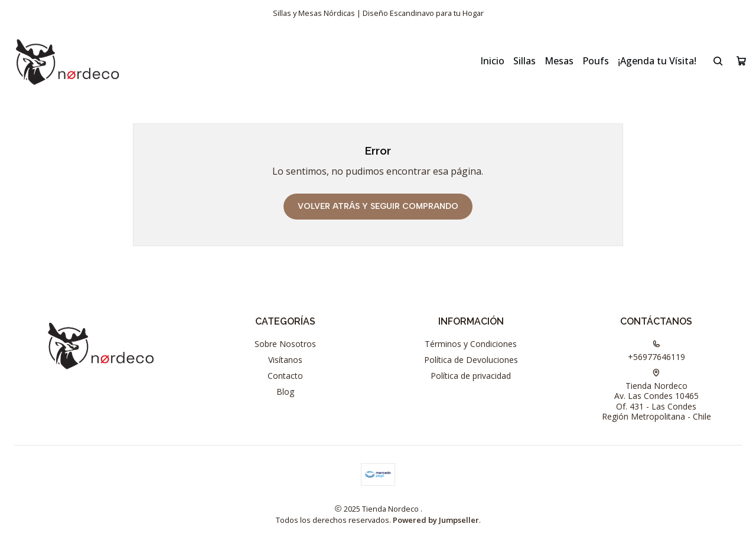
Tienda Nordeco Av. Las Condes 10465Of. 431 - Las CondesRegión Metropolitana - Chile (656, 396)
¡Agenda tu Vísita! (657, 61)
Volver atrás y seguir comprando (378, 206)
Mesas (559, 61)
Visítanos (285, 360)
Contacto (285, 376)
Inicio (492, 61)
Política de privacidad (471, 376)
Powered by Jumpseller (436, 520)
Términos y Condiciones (471, 344)
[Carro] (741, 61)
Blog (285, 392)
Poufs (596, 61)
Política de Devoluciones (471, 360)
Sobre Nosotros (285, 344)
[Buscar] (718, 61)
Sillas (524, 61)
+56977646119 (656, 351)
